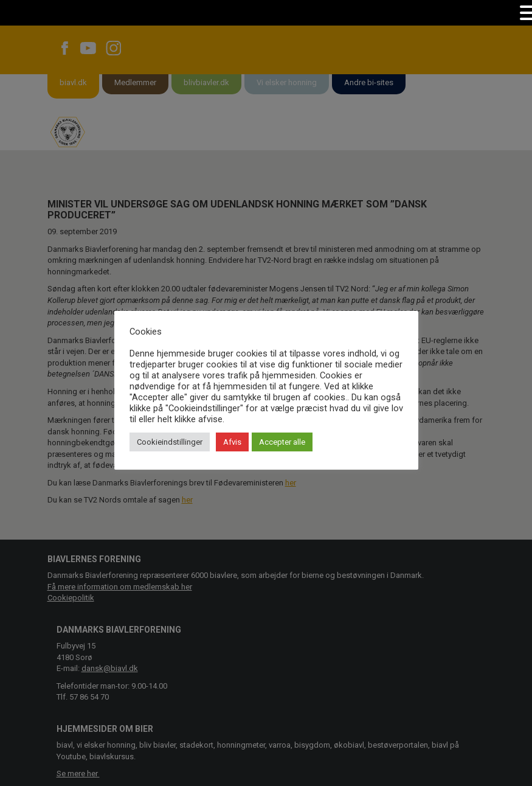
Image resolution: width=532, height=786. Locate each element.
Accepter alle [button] (282, 442)
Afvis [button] (232, 442)
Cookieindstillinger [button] (170, 442)
